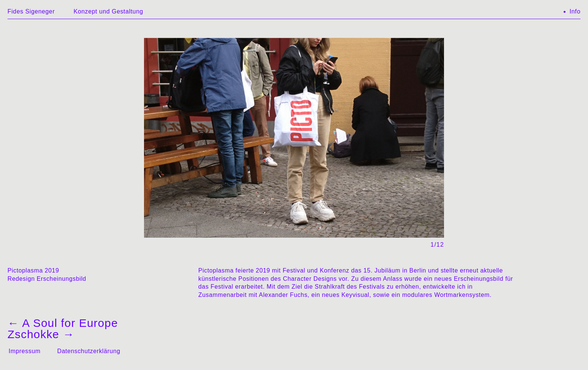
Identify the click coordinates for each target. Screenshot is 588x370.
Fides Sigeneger (31, 11)
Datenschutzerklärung (88, 351)
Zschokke (41, 334)
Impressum (25, 351)
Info (575, 11)
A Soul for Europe (63, 323)
